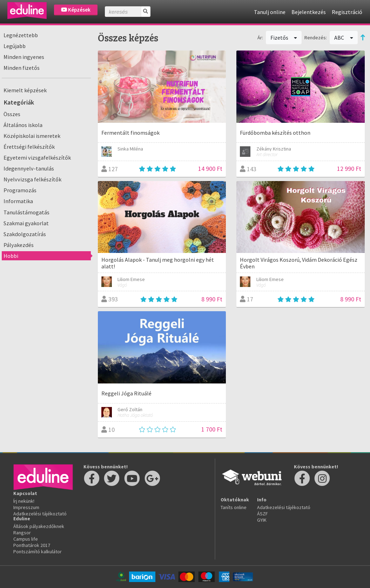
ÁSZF (263, 514)
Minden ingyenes (24, 57)
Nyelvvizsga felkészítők (32, 179)
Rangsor (22, 533)
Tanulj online (270, 12)
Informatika (18, 201)
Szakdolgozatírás (25, 234)
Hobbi (11, 256)
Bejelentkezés (309, 12)
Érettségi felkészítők (29, 147)
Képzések (76, 10)
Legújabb (15, 46)
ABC (344, 38)
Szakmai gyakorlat (26, 223)
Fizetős (284, 38)
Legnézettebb (21, 35)
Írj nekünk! (24, 501)
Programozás (20, 190)
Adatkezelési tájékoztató (40, 514)
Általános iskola (23, 125)
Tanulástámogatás (26, 212)
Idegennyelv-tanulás (29, 168)
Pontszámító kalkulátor (38, 552)
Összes (12, 114)
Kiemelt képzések (25, 90)
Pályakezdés (19, 245)
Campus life (26, 539)
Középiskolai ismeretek (32, 136)
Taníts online (234, 507)
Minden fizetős (22, 68)
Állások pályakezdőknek (39, 526)
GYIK (262, 520)
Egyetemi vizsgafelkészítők (37, 158)
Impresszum (26, 507)
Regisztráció (347, 12)
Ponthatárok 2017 (32, 545)
